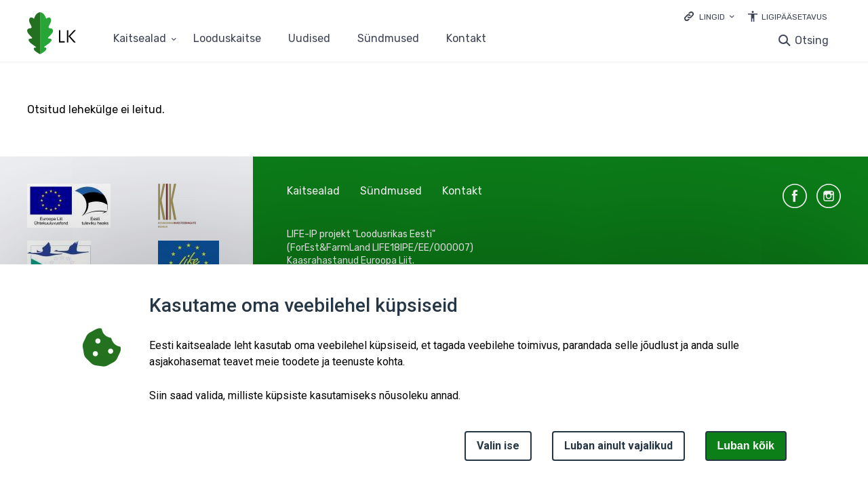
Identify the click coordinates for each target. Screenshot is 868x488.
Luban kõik (746, 446)
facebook (795, 196)
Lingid (712, 17)
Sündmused (388, 39)
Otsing (812, 40)
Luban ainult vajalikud (618, 446)
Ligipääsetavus (794, 17)
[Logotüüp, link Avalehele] (52, 35)
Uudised (309, 39)
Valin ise (498, 446)
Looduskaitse (227, 39)
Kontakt (466, 39)
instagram (829, 196)
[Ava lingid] (709, 16)
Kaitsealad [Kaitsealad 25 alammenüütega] (140, 39)
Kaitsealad (313, 191)
